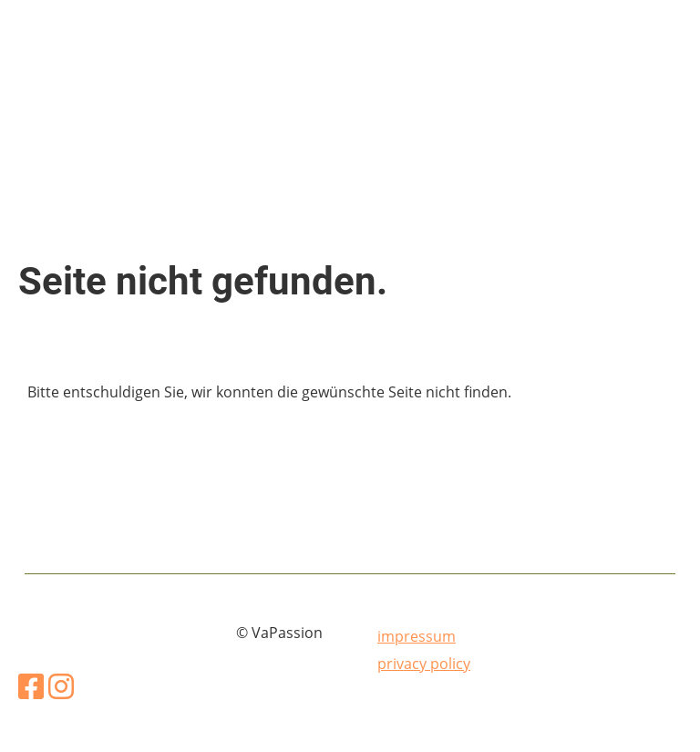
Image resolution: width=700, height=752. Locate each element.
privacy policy (424, 664)
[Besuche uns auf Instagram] (61, 686)
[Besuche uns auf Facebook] (31, 686)
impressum (417, 636)
